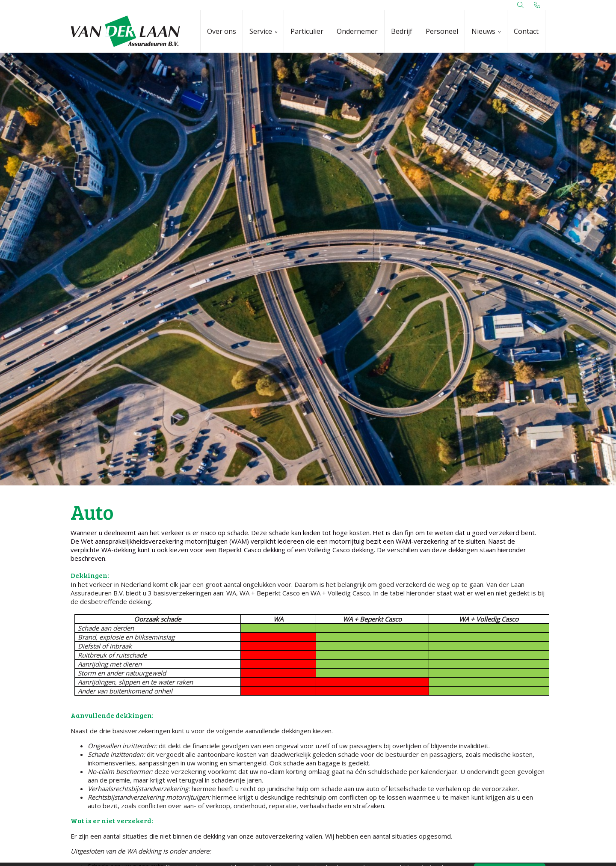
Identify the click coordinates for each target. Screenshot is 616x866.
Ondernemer (357, 31)
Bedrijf (402, 31)
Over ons (222, 31)
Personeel (442, 31)
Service (261, 31)
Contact (526, 31)
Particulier (307, 31)
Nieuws (483, 31)
